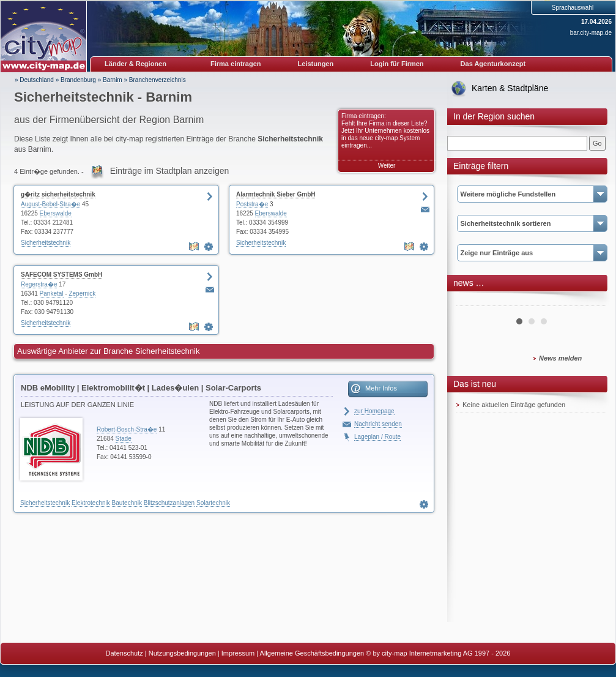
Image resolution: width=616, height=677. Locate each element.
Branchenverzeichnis (158, 80)
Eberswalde (56, 213)
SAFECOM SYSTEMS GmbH (61, 275)
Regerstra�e (39, 284)
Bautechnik (127, 503)
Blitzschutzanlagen (169, 503)
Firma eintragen (236, 64)
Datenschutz (124, 653)
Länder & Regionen (135, 64)
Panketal (52, 294)
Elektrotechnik (91, 503)
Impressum (238, 653)
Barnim (113, 80)
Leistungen (316, 64)
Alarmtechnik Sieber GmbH (276, 194)
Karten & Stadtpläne (510, 88)
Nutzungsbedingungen (182, 653)
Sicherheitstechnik (46, 243)
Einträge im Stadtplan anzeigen (170, 171)
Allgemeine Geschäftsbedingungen (312, 653)
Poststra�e (252, 204)
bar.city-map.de (591, 33)
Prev (472, 301)
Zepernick (82, 294)
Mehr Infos (381, 388)
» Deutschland (34, 80)
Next (590, 301)
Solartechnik (213, 503)
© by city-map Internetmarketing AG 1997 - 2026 (438, 653)
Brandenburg (78, 80)
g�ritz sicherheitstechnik (58, 194)
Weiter (387, 166)
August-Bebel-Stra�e (50, 204)
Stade (124, 439)
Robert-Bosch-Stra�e (127, 429)
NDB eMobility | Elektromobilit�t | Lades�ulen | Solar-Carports (141, 388)
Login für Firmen (397, 64)
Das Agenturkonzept (493, 64)
